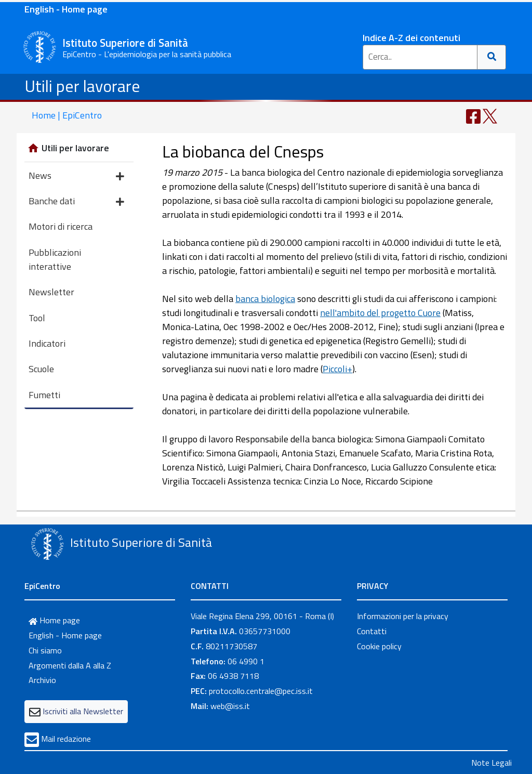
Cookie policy (379, 646)
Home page (54, 620)
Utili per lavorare (82, 86)
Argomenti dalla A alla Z (70, 665)
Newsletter (51, 292)
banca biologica (265, 299)
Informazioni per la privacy (403, 616)
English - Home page (66, 9)
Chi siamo (45, 650)
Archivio (42, 680)
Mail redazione (66, 739)
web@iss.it (230, 706)
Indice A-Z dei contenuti (411, 38)
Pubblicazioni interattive (55, 259)
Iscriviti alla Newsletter (83, 711)
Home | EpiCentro (67, 115)
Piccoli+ (337, 369)
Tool (37, 318)
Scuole (41, 369)
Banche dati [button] (76, 202)
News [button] (76, 176)
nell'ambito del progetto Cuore (380, 313)
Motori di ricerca (61, 226)
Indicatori (47, 343)
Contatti (372, 631)
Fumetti (44, 395)
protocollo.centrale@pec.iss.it (261, 691)
